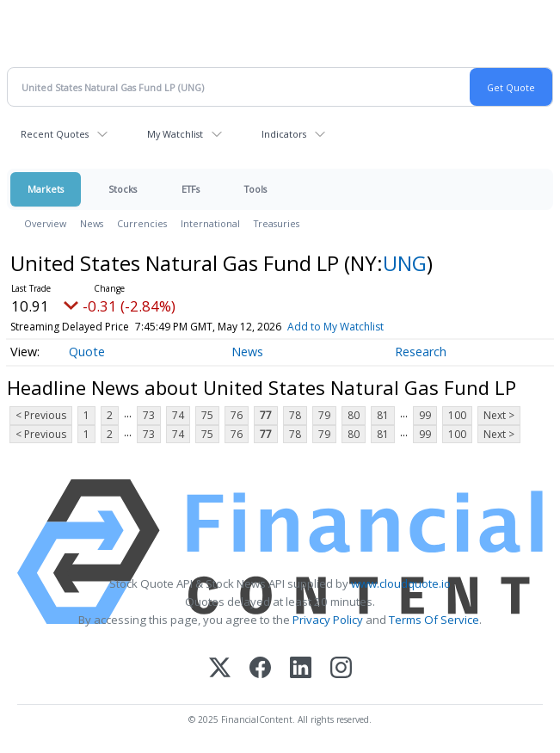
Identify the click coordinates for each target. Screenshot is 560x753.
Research (421, 352)
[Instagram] (341, 669)
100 (457, 415)
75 (207, 415)
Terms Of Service (434, 620)
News (92, 223)
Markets (46, 189)
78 (295, 415)
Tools (255, 189)
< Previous (41, 415)
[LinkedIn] (301, 669)
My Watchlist (175, 134)
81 (383, 415)
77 (266, 415)
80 (354, 415)
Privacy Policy (328, 620)
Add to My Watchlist (335, 327)
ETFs (191, 189)
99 (425, 415)
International (210, 223)
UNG (405, 263)
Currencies (142, 223)
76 (237, 415)
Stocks (123, 189)
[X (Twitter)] (220, 669)
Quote (87, 352)
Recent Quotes (55, 134)
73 (149, 415)
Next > (499, 415)
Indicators (284, 134)
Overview (45, 223)
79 (324, 415)
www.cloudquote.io (401, 583)
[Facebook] (260, 669)
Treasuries (277, 223)
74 (178, 415)
